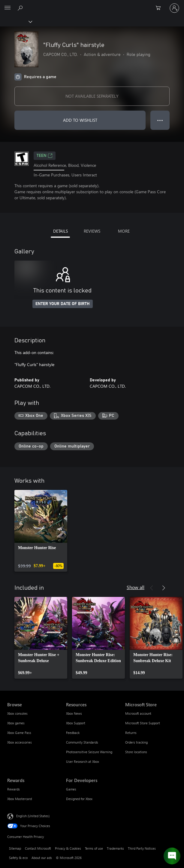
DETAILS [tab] (60, 231)
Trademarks (115, 848)
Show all (136, 587)
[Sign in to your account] (174, 8)
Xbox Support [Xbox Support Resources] (76, 723)
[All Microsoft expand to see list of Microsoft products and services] (8, 8)
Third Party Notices (142, 848)
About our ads (42, 858)
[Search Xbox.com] (21, 8)
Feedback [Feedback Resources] (73, 733)
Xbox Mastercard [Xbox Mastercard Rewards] (20, 799)
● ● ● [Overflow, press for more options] (160, 120)
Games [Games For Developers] (71, 789)
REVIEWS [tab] (92, 231)
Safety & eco (18, 858)
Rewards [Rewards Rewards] (14, 789)
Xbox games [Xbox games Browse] (16, 723)
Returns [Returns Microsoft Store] (131, 733)
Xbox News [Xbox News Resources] (74, 713)
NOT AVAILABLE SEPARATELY (92, 96)
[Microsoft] (92, 5)
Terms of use (94, 848)
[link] (41, 531)
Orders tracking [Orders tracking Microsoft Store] (136, 742)
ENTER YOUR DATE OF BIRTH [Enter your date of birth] (63, 304)
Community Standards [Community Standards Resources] (82, 742)
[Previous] (152, 588)
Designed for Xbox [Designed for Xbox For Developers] (79, 799)
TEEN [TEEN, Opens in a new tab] (45, 156)
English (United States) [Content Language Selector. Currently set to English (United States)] (33, 816)
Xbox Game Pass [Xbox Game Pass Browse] (19, 733)
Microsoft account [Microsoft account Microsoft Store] (138, 713)
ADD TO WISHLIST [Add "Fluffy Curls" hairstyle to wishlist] (80, 120)
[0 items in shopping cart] (160, 8)
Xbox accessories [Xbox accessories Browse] (20, 742)
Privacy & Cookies (68, 848)
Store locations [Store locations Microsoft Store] (136, 752)
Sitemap (15, 848)
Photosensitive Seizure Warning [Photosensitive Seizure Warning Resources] (89, 752)
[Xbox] (16, 21)
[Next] (164, 588)
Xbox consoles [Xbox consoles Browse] (17, 713)
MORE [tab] (124, 231)
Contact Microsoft (38, 848)
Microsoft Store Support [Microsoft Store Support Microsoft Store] (143, 723)
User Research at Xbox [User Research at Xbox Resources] (83, 761)
